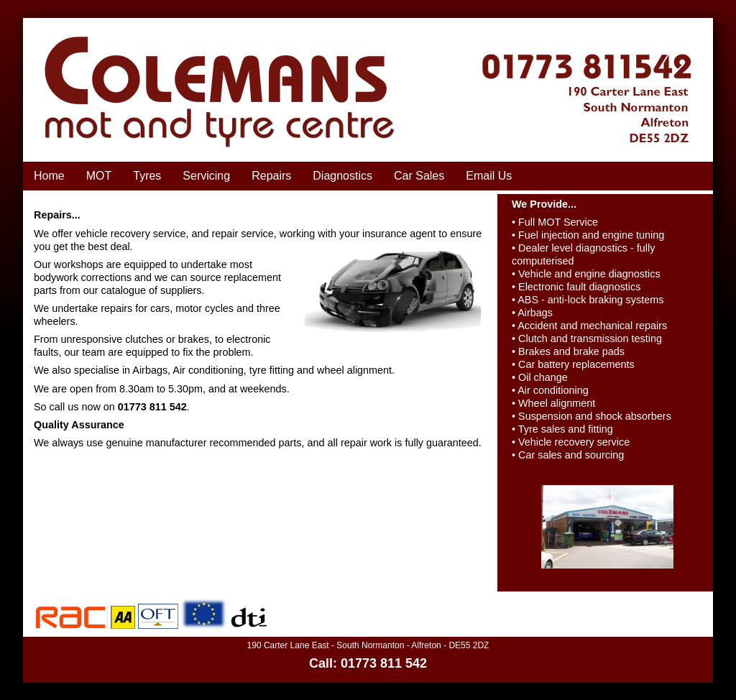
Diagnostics (342, 176)
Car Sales (419, 176)
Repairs (271, 176)
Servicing (206, 176)
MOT (99, 176)
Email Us (489, 176)
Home (49, 176)
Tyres (147, 176)
